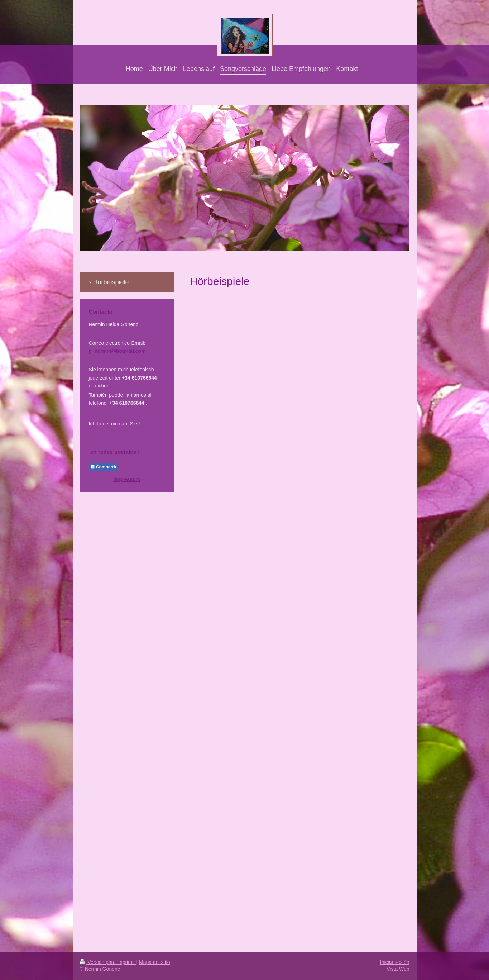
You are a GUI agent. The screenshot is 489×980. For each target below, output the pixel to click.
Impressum (127, 479)
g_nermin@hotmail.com (117, 351)
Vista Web (398, 969)
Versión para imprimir (108, 962)
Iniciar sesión (395, 962)
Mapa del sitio (154, 962)
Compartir (104, 467)
